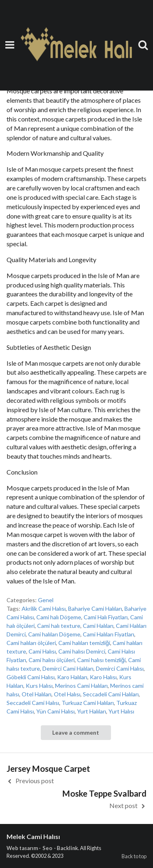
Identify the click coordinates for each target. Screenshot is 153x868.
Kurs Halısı (39, 686)
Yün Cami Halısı (55, 711)
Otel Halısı (67, 694)
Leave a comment (76, 732)
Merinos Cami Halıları (81, 686)
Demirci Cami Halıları (68, 668)
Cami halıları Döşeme (54, 634)
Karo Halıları (72, 677)
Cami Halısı (42, 651)
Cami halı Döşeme (59, 617)
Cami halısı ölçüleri (52, 660)
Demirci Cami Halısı (120, 668)
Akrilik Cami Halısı (44, 608)
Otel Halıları (37, 694)
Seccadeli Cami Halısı (33, 703)
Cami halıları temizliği (84, 643)
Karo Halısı (103, 677)
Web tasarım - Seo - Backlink (42, 848)
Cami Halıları (98, 626)
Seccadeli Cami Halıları (111, 694)
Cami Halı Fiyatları (106, 617)
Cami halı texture (59, 626)
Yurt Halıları (92, 711)
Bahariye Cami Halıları (95, 608)
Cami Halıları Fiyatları (109, 634)
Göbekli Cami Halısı (31, 677)
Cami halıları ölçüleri (31, 643)
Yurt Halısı (121, 711)
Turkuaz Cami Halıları (88, 703)
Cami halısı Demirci (82, 651)
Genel (46, 600)
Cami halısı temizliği (101, 660)
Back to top (134, 856)
